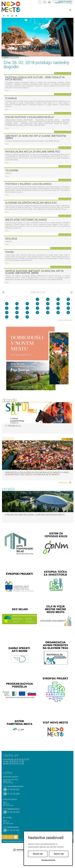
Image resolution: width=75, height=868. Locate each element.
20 (17, 312)
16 (48, 308)
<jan (4, 292)
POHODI (10, 252)
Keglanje (11, 239)
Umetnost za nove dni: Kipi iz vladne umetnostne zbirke (36, 137)
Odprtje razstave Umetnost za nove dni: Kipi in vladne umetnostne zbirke (34, 272)
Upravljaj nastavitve (48, 860)
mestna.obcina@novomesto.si (15, 786)
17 (58, 308)
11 (68, 304)
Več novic (63, 482)
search (40, 2)
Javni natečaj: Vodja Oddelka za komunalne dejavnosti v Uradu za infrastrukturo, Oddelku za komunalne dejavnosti (37, 474)
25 (68, 312)
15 (37, 308)
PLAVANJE (11, 98)
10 (58, 304)
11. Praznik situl (13, 426)
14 (27, 308)
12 (7, 308)
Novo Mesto (16, 7)
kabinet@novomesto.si (13, 809)
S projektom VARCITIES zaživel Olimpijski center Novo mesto (35, 515)
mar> (71, 292)
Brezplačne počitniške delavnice (26, 220)
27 (17, 317)
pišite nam (11, 837)
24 (58, 312)
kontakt (45, 2)
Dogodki (6, 57)
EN (49, 2)
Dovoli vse (38, 854)
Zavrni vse (59, 854)
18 (68, 308)
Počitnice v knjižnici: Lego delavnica (28, 184)
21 (27, 312)
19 (7, 312)
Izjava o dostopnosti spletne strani (16, 841)
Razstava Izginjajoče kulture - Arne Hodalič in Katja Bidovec (35, 78)
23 (48, 312)
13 (17, 308)
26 (7, 317)
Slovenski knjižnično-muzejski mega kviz (31, 203)
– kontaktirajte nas (63, 2)
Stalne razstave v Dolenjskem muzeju (30, 117)
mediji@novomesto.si (13, 827)
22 (37, 312)
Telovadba (12, 170)
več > (7, 90)
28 (27, 317)
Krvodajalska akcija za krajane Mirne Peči (33, 152)
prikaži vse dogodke (65, 320)
